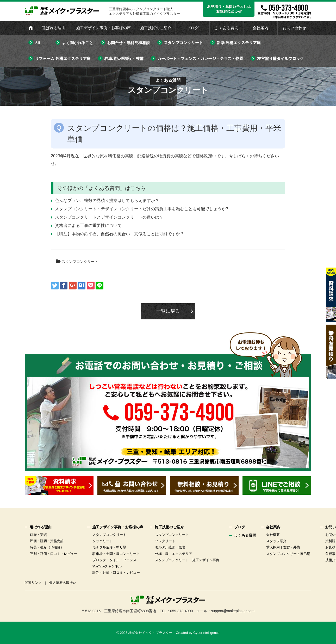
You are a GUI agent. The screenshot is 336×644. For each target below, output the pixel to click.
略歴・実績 (38, 535)
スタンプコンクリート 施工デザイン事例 (187, 560)
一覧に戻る (168, 311)
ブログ (193, 28)
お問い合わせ (294, 28)
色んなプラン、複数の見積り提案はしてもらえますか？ (107, 200)
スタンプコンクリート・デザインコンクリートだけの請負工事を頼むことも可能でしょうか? (142, 209)
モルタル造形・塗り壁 (109, 547)
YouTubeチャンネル (107, 566)
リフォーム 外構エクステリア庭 (63, 59)
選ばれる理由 (54, 28)
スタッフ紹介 (276, 541)
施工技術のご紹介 (156, 28)
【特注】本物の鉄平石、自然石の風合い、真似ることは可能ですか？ (120, 234)
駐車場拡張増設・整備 (124, 59)
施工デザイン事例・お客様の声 (103, 28)
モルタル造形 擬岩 (170, 547)
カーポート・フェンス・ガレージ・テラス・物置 (200, 59)
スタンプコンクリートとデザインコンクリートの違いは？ (109, 217)
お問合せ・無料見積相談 (129, 43)
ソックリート (103, 541)
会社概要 (273, 535)
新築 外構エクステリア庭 (239, 43)
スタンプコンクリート (183, 43)
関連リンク (33, 583)
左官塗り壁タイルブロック (281, 59)
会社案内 (260, 28)
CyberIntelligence (206, 633)
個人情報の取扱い (63, 583)
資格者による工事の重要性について (88, 225)
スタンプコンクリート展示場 (288, 554)
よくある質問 (227, 28)
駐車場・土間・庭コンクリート (116, 554)
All (37, 43)
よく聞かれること (78, 43)
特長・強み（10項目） (47, 547)
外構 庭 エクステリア (174, 554)
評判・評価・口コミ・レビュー (54, 554)
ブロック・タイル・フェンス (114, 560)
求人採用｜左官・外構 (283, 547)
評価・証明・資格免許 (47, 541)
